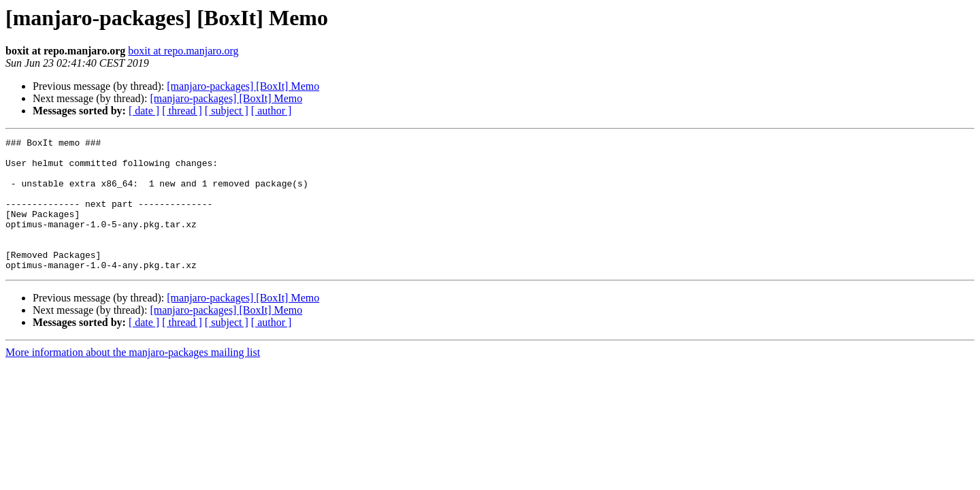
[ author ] (272, 111)
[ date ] (144, 111)
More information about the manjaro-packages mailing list (133, 379)
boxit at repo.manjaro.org (183, 51)
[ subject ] (227, 111)
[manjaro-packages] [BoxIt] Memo (243, 86)
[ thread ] (182, 111)
